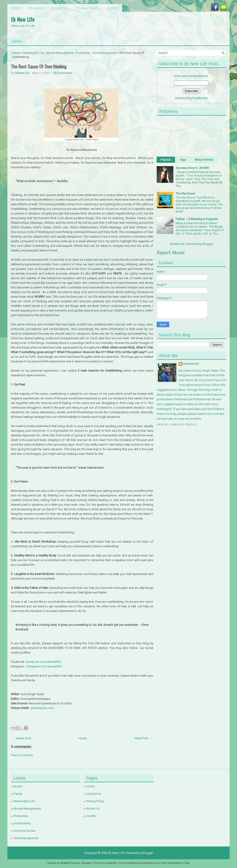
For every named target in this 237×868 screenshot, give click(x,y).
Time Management (104, 53)
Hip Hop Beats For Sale (176, 863)
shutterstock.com (42, 708)
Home (16, 8)
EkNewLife (22, 73)
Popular (166, 160)
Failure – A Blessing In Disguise (197, 219)
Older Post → (143, 738)
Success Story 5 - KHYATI (192, 168)
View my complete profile (177, 425)
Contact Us (60, 8)
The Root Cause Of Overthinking (39, 66)
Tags (183, 160)
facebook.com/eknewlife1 (44, 662)
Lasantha (111, 863)
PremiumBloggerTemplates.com (139, 863)
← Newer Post (22, 738)
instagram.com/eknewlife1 (44, 666)
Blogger (207, 244)
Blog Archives (204, 160)
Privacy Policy (88, 8)
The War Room (186, 194)
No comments (63, 73)
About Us (36, 8)
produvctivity (22, 823)
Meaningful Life (34, 53)
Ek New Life (23, 19)
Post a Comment (22, 755)
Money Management (60, 53)
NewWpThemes (70, 863)
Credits (112, 8)
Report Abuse (171, 253)
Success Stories (25, 831)
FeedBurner (200, 98)
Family (18, 794)
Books (18, 786)
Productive (83, 53)
